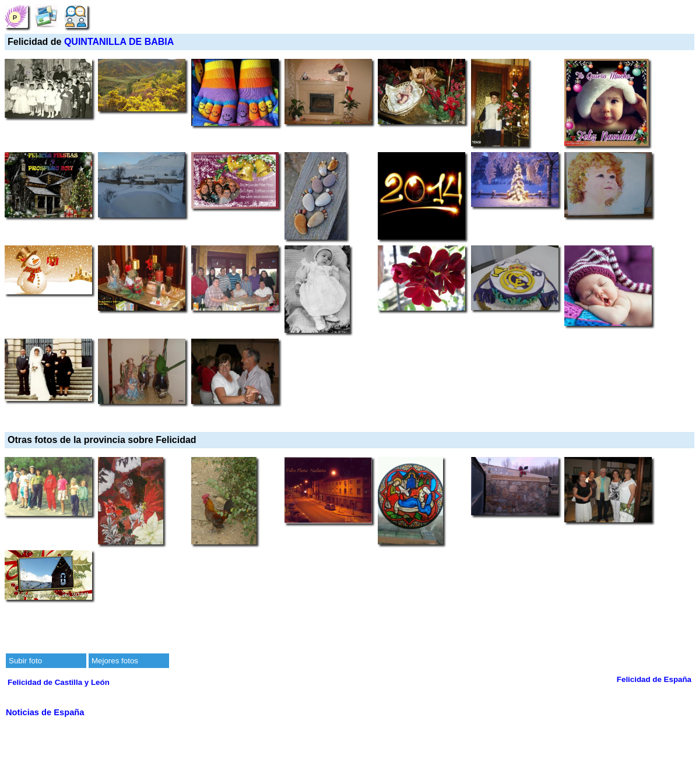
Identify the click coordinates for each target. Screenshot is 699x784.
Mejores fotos (115, 661)
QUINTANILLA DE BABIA (119, 42)
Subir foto (25, 661)
